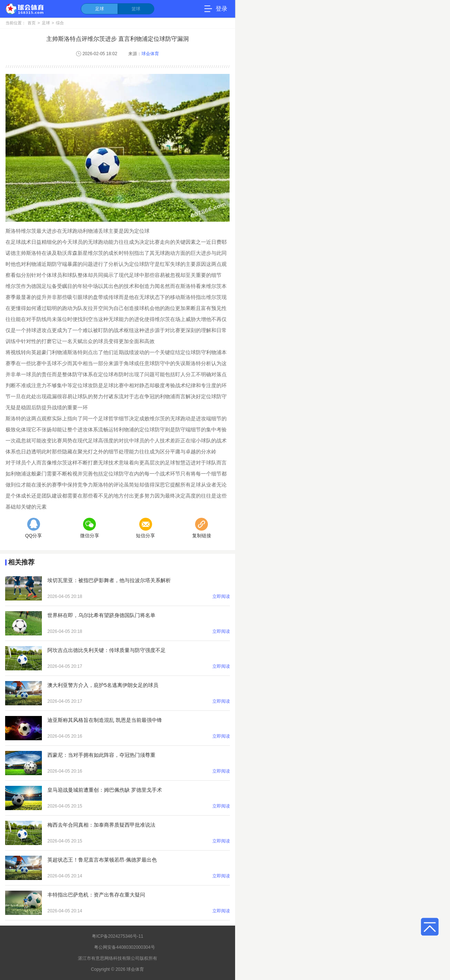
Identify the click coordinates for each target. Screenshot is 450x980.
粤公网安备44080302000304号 (124, 947)
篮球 (136, 9)
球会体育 (150, 54)
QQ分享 (33, 528)
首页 (32, 23)
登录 (222, 9)
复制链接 (202, 528)
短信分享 (145, 528)
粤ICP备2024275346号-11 (118, 936)
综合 (60, 23)
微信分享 (90, 528)
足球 (100, 9)
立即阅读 (221, 596)
